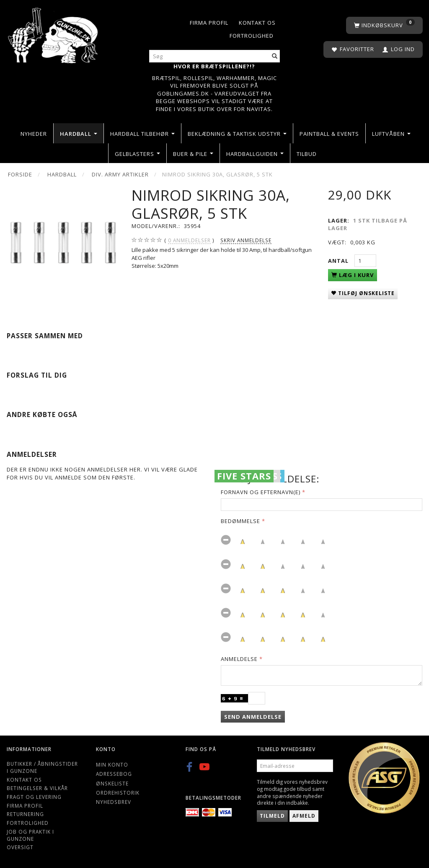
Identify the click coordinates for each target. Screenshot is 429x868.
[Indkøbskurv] (384, 25)
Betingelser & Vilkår (37, 788)
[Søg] (275, 56)
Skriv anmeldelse (246, 240)
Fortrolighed (252, 36)
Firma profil (209, 23)
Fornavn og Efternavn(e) (261, 492)
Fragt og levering (34, 797)
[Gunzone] (54, 33)
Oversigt (20, 847)
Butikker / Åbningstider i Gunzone (42, 767)
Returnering (25, 814)
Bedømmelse (240, 521)
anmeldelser (189, 240)
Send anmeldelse (253, 717)
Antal (339, 261)
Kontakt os (257, 23)
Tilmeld (272, 816)
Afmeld (304, 816)
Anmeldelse (239, 659)
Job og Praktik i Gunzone (30, 835)
